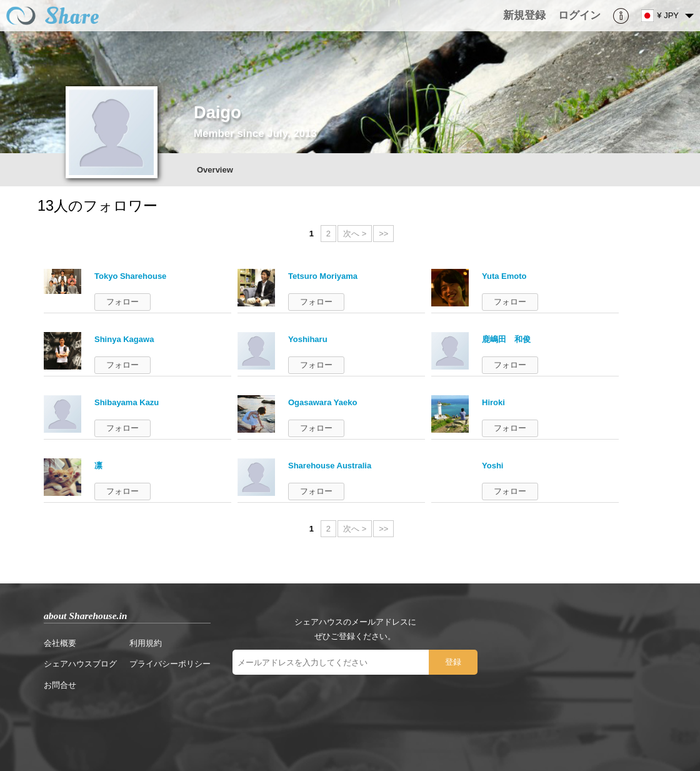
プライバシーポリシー (170, 664)
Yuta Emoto (504, 276)
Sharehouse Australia (330, 466)
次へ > (355, 234)
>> (383, 234)
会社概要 (60, 643)
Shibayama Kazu (127, 402)
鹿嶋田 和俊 (506, 339)
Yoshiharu (308, 339)
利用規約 (146, 643)
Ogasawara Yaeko (322, 402)
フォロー (122, 302)
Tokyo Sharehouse (130, 276)
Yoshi (492, 466)
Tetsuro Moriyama (323, 276)
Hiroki (493, 402)
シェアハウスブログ (80, 664)
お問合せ (60, 685)
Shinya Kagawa (124, 339)
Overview (215, 170)
